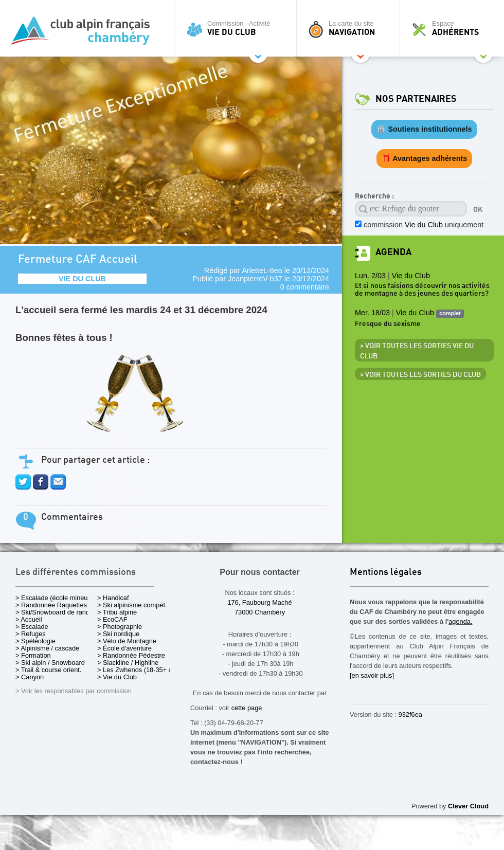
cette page (247, 708)
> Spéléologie (35, 641)
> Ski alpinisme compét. (132, 605)
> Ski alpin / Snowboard (50, 663)
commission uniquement (424, 225)
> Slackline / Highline (128, 663)
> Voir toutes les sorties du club (420, 375)
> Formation (33, 655)
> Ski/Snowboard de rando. (55, 612)
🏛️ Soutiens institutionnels (424, 129)
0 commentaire (305, 287)
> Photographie (120, 627)
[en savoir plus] (372, 675)
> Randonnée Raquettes (51, 605)
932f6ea (410, 715)
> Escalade (32, 627)
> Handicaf (113, 598)
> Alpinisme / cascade (47, 648)
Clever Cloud (468, 806)
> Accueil (29, 619)
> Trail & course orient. (48, 670)
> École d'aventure (124, 648)
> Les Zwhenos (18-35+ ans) (139, 670)
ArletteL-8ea (262, 270)
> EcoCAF (112, 619)
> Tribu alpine (117, 612)
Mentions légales (386, 573)
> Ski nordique (118, 634)
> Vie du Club (117, 677)
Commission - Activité (238, 28)
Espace (455, 28)
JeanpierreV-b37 (255, 279)
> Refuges (31, 634)
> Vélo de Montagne (127, 641)
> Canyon (30, 677)
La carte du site (351, 28)
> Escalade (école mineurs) (55, 598)
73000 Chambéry (260, 612)
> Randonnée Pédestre (131, 655)
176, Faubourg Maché (259, 602)
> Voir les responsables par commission (74, 691)
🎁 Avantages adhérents (425, 158)
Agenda (393, 252)
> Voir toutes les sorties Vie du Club (417, 351)
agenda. (460, 621)
